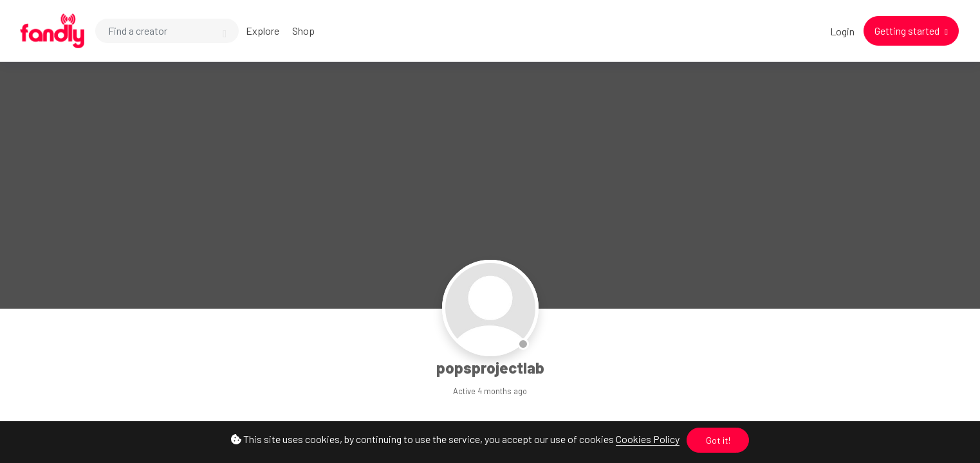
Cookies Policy (648, 439)
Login (842, 31)
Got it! (718, 440)
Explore (263, 31)
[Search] (167, 31)
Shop (303, 31)
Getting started (908, 31)
